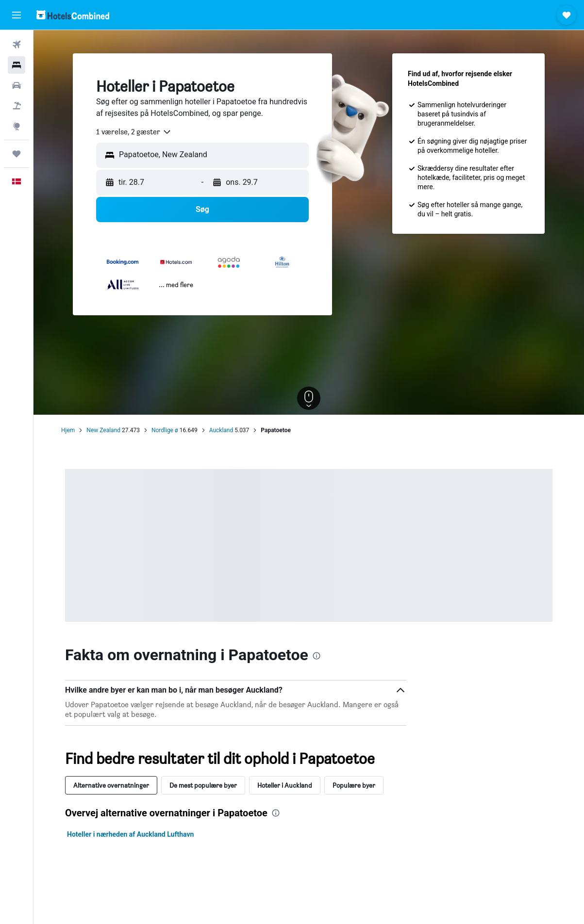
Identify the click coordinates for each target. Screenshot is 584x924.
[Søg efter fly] (17, 45)
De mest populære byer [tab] (203, 785)
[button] (17, 15)
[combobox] (134, 132)
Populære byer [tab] (354, 785)
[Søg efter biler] (17, 85)
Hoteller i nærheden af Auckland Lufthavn (130, 834)
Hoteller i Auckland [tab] (285, 785)
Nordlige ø (165, 430)
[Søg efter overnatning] (17, 65)
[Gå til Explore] (17, 126)
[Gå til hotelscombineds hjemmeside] (73, 15)
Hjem (68, 430)
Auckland (221, 430)
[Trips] (17, 154)
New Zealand (103, 430)
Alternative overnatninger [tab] (111, 785)
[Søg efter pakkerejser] (17, 106)
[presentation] (317, 656)
